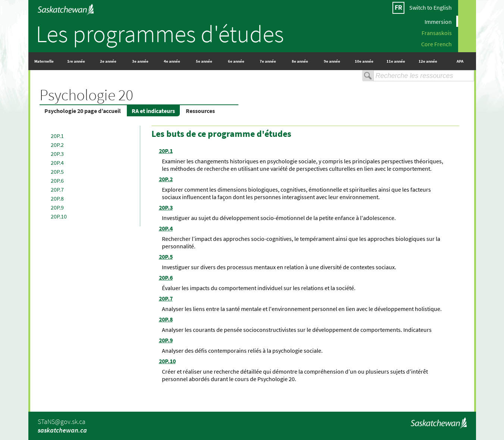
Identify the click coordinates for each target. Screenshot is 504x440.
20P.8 (57, 198)
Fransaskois (437, 32)
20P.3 (57, 154)
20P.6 (57, 180)
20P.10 (59, 216)
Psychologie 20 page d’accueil (83, 111)
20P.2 (57, 145)
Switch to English (431, 7)
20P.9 (57, 207)
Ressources (200, 111)
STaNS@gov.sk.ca (62, 422)
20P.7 (57, 189)
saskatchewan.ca (62, 430)
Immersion (438, 21)
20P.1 (57, 136)
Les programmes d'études (160, 34)
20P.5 (57, 172)
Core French (436, 44)
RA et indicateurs (153, 111)
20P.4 (57, 163)
